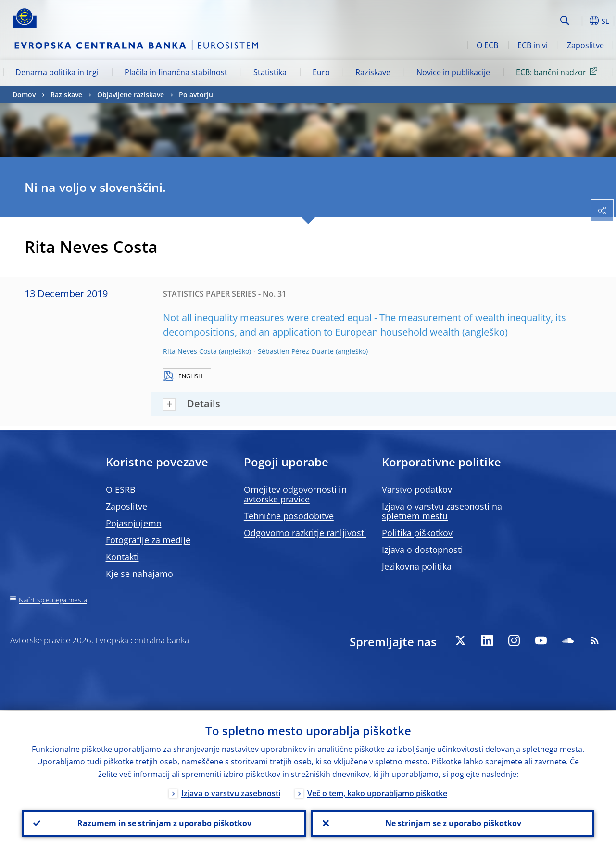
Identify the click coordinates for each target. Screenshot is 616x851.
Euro (321, 72)
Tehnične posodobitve (289, 516)
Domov (24, 94)
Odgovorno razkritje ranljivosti (305, 533)
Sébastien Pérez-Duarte (296, 351)
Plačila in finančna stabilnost (176, 72)
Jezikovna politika (417, 566)
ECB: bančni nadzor (558, 72)
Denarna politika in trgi (57, 72)
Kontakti (122, 557)
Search (565, 20)
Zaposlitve (585, 45)
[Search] (509, 19)
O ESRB (121, 489)
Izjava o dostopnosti (422, 550)
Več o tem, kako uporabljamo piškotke (377, 792)
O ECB (487, 45)
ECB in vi (533, 45)
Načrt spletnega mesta (53, 600)
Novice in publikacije (453, 72)
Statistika (270, 72)
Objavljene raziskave (131, 94)
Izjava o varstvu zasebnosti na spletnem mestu (442, 511)
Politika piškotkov (417, 533)
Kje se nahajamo (139, 574)
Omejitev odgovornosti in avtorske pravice (295, 494)
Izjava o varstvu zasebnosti (231, 792)
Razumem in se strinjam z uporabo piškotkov (163, 823)
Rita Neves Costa (190, 351)
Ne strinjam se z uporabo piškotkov (452, 823)
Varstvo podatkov (417, 489)
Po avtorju (196, 94)
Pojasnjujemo (134, 523)
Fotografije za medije (148, 540)
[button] (580, 21)
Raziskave (373, 72)
